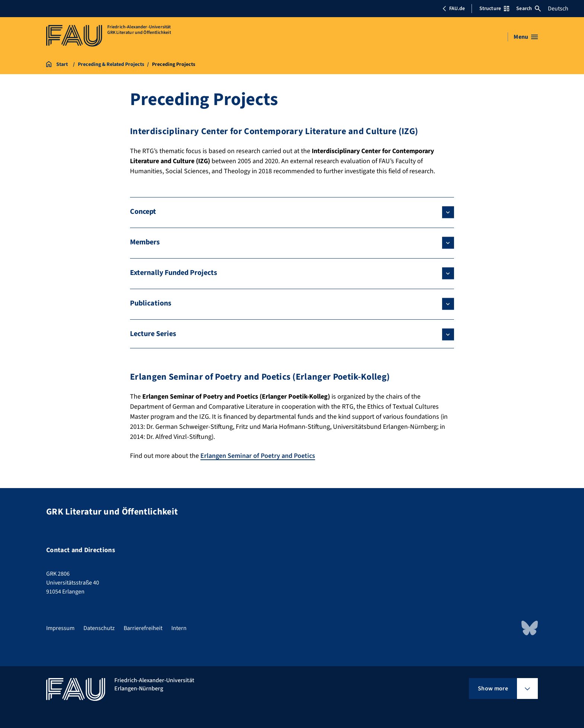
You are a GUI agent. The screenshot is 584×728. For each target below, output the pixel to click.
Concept (143, 212)
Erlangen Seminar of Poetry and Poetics (258, 456)
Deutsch (558, 9)
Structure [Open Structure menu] (494, 9)
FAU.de (454, 9)
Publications (151, 303)
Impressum (60, 628)
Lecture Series (153, 334)
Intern (179, 628)
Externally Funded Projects (174, 273)
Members (145, 242)
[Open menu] (526, 37)
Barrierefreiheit (143, 628)
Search (529, 9)
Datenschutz (99, 628)
